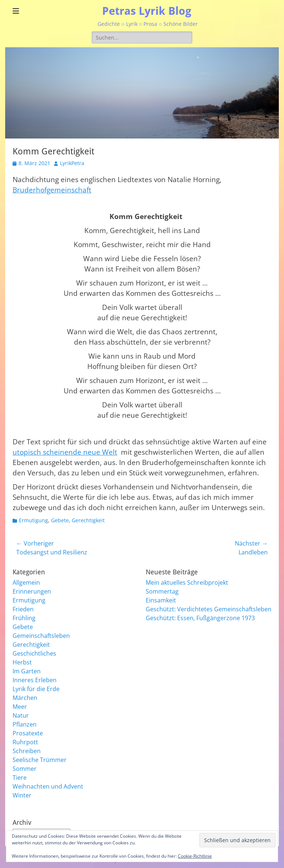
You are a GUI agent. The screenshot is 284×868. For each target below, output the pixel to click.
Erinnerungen (32, 591)
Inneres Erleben (35, 680)
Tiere (20, 778)
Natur (21, 715)
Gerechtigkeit (88, 520)
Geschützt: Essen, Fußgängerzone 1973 (200, 618)
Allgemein (26, 582)
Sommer (25, 769)
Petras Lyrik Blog (147, 11)
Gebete (60, 520)
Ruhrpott (25, 742)
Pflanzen (25, 724)
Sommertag (162, 591)
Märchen (25, 698)
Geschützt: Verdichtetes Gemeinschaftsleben (209, 609)
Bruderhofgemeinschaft (52, 190)
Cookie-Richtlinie (195, 856)
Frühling (24, 618)
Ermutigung (33, 520)
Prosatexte (28, 733)
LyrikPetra (72, 163)
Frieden (23, 609)
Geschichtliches (34, 653)
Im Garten (27, 671)
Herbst (22, 662)
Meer (20, 707)
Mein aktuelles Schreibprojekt (187, 582)
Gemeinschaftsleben (41, 636)
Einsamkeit (161, 600)
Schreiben (27, 751)
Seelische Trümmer (40, 760)
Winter (22, 795)
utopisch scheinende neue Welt (65, 452)
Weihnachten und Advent (48, 786)
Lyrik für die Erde (36, 689)
